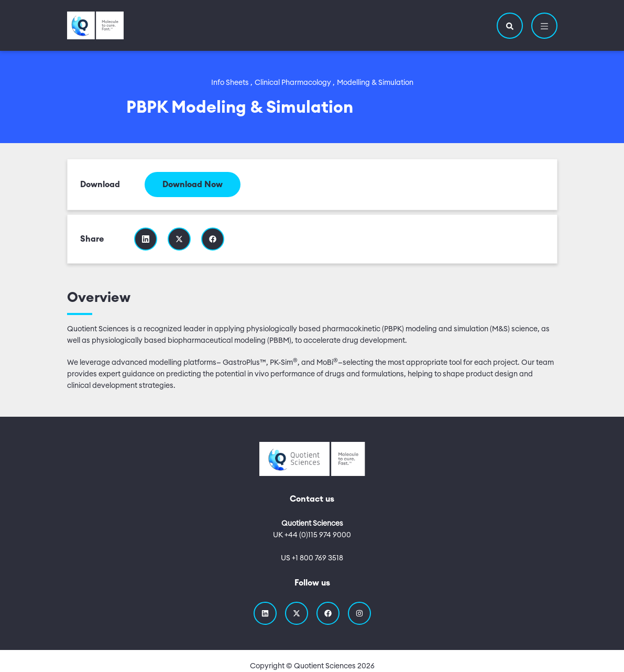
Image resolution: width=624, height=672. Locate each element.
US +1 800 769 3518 (312, 558)
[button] (510, 26)
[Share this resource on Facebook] (213, 239)
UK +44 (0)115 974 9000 (312, 535)
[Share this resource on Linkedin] (146, 239)
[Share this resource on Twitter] (179, 239)
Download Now (193, 185)
